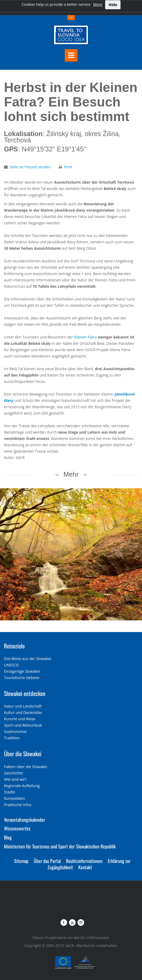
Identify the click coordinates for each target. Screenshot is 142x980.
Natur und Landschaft (23, 706)
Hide (113, 5)
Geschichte (14, 773)
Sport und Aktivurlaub (23, 725)
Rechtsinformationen (84, 861)
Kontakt (85, 867)
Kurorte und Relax (20, 719)
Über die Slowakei (23, 754)
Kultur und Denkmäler (23, 712)
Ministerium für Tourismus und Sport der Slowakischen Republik (60, 846)
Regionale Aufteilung (22, 786)
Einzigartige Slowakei (22, 671)
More (98, 4)
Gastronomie (15, 731)
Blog (8, 837)
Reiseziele (14, 646)
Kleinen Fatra (85, 337)
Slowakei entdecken (25, 693)
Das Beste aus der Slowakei (28, 659)
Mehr (71, 474)
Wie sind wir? (15, 779)
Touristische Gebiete (22, 678)
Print (68, 167)
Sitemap (21, 861)
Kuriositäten (14, 798)
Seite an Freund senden (30, 167)
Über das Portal (47, 861)
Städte (10, 792)
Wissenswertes (17, 828)
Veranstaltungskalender (25, 820)
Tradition (12, 738)
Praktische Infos (18, 805)
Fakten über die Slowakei (25, 767)
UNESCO (11, 665)
